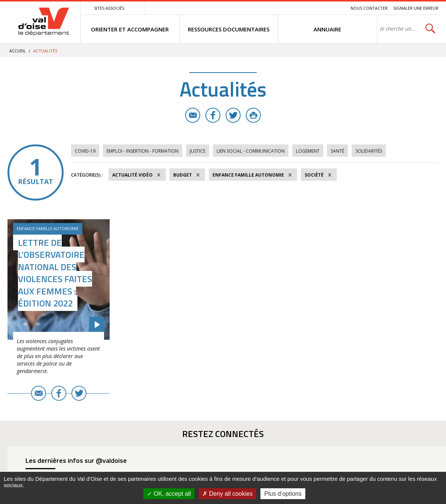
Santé (337, 151)
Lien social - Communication (251, 151)
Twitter (233, 115)
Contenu (310, 8)
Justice (198, 151)
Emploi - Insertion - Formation (143, 151)
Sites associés (109, 8)
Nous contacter (369, 8)
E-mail (193, 115)
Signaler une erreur (416, 8)
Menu (290, 8)
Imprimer (253, 115)
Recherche (334, 8)
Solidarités (369, 151)
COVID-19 (85, 151)
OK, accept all (169, 494)
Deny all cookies (227, 494)
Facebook (213, 115)
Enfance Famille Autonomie (248, 175)
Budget (183, 175)
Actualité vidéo (132, 175)
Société (314, 175)
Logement (308, 151)
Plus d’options (283, 494)
